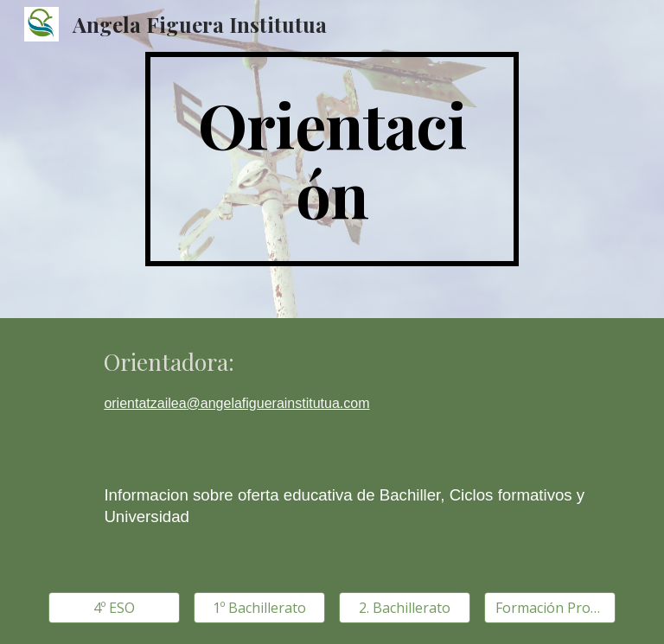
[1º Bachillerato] (259, 608)
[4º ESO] (114, 608)
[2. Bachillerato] (404, 608)
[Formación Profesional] (549, 608)
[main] (332, 159)
